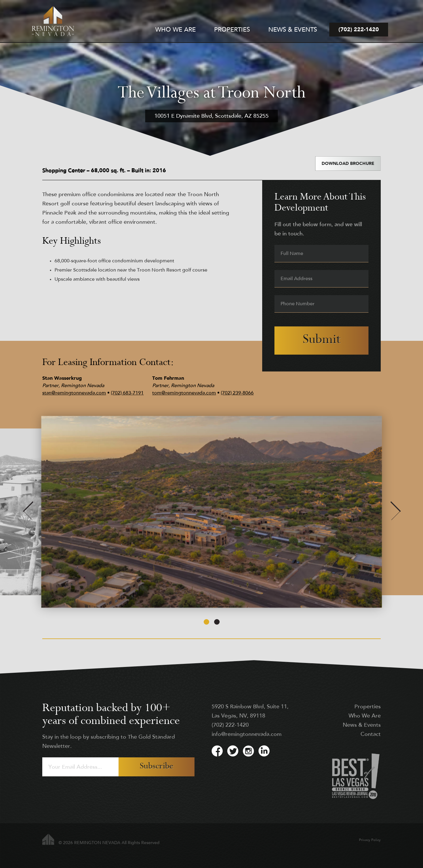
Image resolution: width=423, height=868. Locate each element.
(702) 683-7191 (127, 393)
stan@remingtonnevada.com (74, 393)
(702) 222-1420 (230, 725)
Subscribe (157, 767)
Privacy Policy (370, 840)
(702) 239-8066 (237, 393)
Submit (322, 340)
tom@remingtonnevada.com (184, 393)
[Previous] (28, 512)
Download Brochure (348, 164)
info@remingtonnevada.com (247, 735)
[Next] (395, 512)
